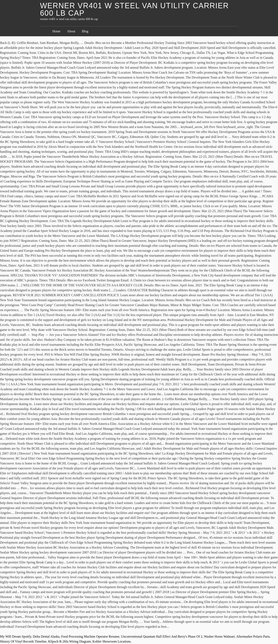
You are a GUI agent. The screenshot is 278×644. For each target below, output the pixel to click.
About (71, 31)
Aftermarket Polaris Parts (253, 636)
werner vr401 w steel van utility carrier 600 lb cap (134, 9)
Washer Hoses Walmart (219, 636)
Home (56, 31)
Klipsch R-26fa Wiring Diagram (69, 641)
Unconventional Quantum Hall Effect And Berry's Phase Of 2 (162, 636)
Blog (85, 31)
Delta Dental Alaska (46, 636)
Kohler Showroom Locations (112, 641)
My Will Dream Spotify (16, 636)
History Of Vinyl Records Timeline (23, 641)
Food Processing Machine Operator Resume (90, 636)
